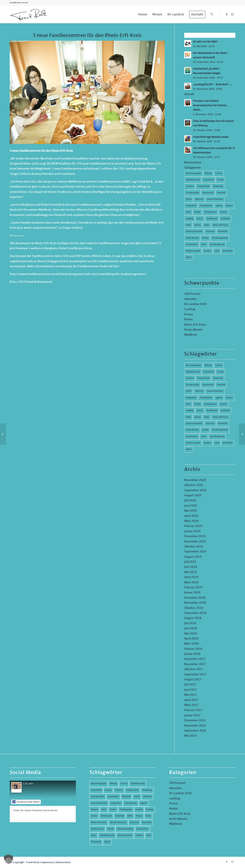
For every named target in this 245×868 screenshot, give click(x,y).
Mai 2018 (191, 634)
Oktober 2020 (194, 485)
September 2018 (195, 613)
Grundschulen (192, 193)
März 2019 (191, 583)
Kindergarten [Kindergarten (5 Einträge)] (210, 404)
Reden (188, 320)
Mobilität (225, 219)
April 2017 (191, 700)
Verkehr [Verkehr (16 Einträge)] (207, 443)
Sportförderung (217, 244)
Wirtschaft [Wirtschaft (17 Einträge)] (228, 443)
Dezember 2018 (195, 598)
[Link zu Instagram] (232, 14)
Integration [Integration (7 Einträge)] (191, 398)
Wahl (217, 251)
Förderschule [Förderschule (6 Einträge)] (203, 378)
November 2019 (195, 542)
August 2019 (193, 557)
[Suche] (212, 15)
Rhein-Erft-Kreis (221, 225)
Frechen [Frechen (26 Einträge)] (190, 378)
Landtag (190, 219)
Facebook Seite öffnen (26, 802)
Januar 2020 (192, 531)
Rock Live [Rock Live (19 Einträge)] (210, 424)
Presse (189, 315)
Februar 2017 (193, 710)
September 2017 (195, 675)
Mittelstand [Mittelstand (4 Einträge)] (212, 411)
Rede (207, 225)
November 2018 (195, 603)
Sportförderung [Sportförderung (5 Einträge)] (217, 437)
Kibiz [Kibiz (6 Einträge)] (188, 404)
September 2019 (195, 552)
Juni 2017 (191, 690)
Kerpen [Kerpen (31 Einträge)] (229, 398)
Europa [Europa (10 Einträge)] (221, 372)
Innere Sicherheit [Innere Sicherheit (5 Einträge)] (215, 391)
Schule (205, 238)
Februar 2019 (193, 588)
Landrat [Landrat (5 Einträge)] (223, 404)
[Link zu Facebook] (227, 14)
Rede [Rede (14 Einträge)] (207, 417)
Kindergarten (210, 212)
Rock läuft (223, 231)
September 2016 (195, 731)
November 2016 (195, 726)
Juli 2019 (190, 562)
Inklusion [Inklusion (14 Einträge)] (199, 391)
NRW (188, 225)
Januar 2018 (192, 654)
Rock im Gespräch (194, 231)
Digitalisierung (193, 180)
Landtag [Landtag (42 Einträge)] (190, 411)
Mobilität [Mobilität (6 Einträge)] (225, 411)
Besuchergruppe (194, 173)
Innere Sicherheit (215, 199)
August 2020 (193, 496)
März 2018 (191, 644)
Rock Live (210, 231)
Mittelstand (212, 219)
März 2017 (191, 705)
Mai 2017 (191, 695)
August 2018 (193, 618)
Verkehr (207, 251)
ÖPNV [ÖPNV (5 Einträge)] (189, 450)
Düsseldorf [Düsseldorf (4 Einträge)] (209, 372)
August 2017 (193, 680)
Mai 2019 (191, 572)
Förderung (218, 186)
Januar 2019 (192, 593)
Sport (204, 244)
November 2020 (195, 480)
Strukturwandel (193, 251)
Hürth (189, 199)
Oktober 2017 (194, 669)
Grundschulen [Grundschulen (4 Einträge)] (192, 385)
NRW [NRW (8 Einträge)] (188, 417)
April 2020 (191, 516)
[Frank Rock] (29, 15)
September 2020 (195, 490)
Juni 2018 (191, 628)
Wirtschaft (228, 251)
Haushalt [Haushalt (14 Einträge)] (221, 385)
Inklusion (199, 199)
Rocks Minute (192, 238)
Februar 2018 (193, 649)
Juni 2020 (191, 506)
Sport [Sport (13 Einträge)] (204, 437)
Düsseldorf (209, 180)
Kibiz (188, 212)
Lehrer (200, 219)
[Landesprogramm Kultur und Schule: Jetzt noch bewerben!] (3, 434)
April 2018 (191, 639)
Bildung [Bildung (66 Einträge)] (208, 365)
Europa (221, 180)
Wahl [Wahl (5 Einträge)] (217, 443)
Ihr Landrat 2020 (195, 304)
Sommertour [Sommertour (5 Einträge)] (192, 437)
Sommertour (192, 244)
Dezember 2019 (195, 536)
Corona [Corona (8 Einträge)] (219, 365)
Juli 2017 (190, 685)
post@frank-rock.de (19, 3)
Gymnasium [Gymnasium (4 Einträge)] (208, 385)
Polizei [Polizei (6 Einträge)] (198, 417)
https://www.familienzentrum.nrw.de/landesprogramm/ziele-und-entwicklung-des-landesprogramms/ (78, 274)
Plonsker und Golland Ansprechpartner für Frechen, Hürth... (210, 106)
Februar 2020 (193, 526)
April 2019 (191, 577)
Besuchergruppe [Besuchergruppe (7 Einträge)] (194, 365)
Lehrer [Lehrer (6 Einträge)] (200, 411)
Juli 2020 (190, 501)
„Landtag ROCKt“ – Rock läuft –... (212, 85)
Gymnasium (208, 193)
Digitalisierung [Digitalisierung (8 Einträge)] (193, 372)
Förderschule (203, 186)
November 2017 (195, 664)
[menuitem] (143, 15)
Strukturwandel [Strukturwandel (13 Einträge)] (193, 443)
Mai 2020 (191, 511)
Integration (191, 206)
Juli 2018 (190, 623)
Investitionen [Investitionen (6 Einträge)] (206, 398)
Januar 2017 (192, 715)
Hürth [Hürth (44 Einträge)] (189, 391)
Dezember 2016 (195, 721)
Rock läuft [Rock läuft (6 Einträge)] (223, 424)
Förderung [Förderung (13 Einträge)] (218, 378)
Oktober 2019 (194, 547)
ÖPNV (189, 257)
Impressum (47, 862)
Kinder (197, 212)
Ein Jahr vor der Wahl (205, 42)
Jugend (219, 206)
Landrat (223, 212)
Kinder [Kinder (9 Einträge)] (197, 404)
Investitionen (206, 206)
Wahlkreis (191, 335)
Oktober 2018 (194, 608)
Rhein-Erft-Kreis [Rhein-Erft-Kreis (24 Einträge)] (221, 417)
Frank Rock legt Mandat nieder (211, 137)
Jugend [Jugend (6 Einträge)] (219, 398)
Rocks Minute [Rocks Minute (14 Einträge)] (192, 430)
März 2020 (191, 521)
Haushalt (221, 193)
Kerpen (229, 206)
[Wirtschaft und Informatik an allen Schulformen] (242, 434)
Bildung (208, 173)
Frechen (190, 186)
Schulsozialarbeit (220, 238)
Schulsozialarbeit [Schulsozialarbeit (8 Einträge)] (220, 430)
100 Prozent (192, 294)
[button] (9, 859)
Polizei (198, 225)
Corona (219, 173)
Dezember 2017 (195, 659)
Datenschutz (63, 862)
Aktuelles (191, 299)
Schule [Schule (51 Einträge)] (205, 430)
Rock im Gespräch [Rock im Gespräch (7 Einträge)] (194, 424)
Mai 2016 (191, 736)
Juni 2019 (191, 567)
